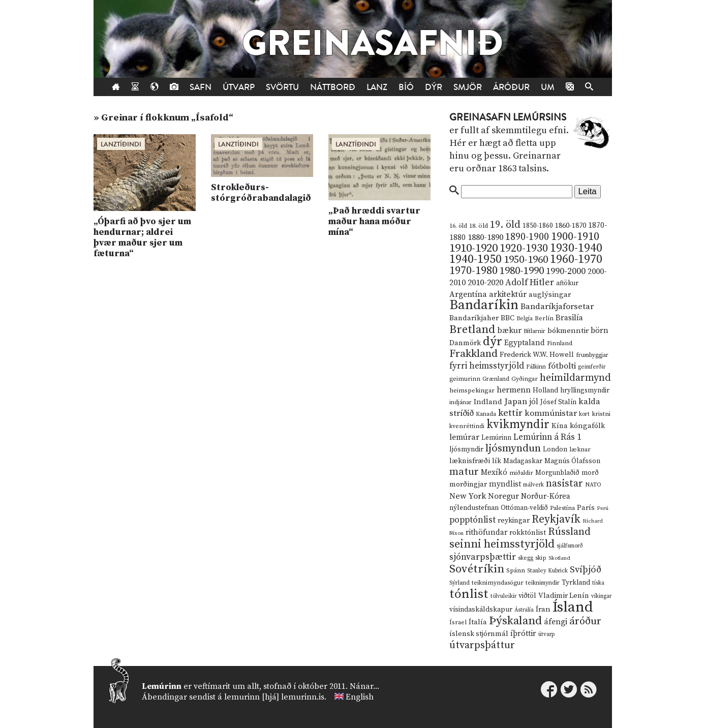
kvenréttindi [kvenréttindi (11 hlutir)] (467, 426)
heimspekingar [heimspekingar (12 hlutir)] (472, 390)
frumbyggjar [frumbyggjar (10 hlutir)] (592, 355)
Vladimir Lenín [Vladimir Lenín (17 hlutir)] (564, 596)
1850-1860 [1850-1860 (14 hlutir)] (538, 226)
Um (548, 87)
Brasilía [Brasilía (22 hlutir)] (569, 318)
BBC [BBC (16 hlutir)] (508, 318)
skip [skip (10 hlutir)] (541, 558)
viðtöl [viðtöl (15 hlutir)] (527, 596)
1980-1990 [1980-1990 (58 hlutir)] (522, 271)
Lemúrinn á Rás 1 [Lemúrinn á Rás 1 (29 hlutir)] (547, 437)
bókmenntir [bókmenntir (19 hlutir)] (568, 331)
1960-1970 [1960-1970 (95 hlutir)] (576, 260)
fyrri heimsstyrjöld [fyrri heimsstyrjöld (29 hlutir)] (487, 366)
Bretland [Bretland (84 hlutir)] (472, 330)
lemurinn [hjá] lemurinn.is (274, 697)
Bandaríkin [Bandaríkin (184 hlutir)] (484, 305)
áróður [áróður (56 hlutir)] (585, 621)
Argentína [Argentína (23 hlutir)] (468, 294)
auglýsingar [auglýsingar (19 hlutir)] (550, 295)
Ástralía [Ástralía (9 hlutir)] (524, 610)
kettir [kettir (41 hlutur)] (510, 413)
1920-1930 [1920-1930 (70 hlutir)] (524, 248)
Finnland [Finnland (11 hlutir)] (560, 343)
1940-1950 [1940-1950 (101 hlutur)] (476, 259)
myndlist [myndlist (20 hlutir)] (505, 484)
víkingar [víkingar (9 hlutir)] (601, 596)
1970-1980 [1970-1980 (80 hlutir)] (473, 271)
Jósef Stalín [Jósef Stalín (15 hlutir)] (558, 402)
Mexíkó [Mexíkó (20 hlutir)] (494, 473)
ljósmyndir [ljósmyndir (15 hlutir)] (466, 449)
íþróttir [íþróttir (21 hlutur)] (523, 634)
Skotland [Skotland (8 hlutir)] (559, 558)
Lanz (377, 87)
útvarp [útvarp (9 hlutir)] (546, 634)
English (360, 697)
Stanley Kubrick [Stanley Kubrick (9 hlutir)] (547, 571)
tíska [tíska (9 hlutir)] (598, 583)
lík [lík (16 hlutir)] (497, 461)
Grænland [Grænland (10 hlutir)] (496, 379)
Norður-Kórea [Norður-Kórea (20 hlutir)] (546, 496)
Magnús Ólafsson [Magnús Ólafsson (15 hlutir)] (572, 461)
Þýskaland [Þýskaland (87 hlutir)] (515, 621)
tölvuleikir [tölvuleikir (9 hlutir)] (503, 596)
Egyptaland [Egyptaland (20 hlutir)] (525, 343)
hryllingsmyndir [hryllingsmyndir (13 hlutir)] (585, 390)
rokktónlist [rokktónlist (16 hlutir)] (528, 533)
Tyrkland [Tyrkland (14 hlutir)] (576, 583)
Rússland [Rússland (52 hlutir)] (569, 532)
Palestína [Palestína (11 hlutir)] (562, 508)
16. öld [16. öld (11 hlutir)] (458, 226)
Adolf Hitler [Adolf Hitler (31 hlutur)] (530, 283)
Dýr (434, 87)
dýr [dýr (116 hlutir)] (493, 342)
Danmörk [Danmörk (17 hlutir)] (465, 343)
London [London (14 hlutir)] (555, 450)
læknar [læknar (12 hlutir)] (580, 449)
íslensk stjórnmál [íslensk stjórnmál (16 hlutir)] (479, 634)
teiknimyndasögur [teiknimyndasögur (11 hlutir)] (498, 583)
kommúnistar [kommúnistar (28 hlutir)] (551, 413)
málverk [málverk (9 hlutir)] (533, 485)
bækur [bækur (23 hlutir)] (509, 330)
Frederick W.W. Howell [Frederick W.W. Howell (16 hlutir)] (537, 355)
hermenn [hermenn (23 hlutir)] (514, 390)
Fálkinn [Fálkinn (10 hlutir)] (536, 367)
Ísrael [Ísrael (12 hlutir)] (458, 622)
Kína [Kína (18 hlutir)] (560, 426)
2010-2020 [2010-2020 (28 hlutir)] (485, 283)
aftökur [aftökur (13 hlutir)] (567, 283)
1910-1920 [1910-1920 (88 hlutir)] (473, 248)
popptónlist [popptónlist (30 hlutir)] (472, 520)
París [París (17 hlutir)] (586, 508)
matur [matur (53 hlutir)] (464, 472)
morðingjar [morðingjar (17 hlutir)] (468, 484)
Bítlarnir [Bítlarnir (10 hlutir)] (534, 331)
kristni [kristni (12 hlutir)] (601, 414)
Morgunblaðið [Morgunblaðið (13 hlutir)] (557, 473)
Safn (201, 87)
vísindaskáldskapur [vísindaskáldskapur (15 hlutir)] (481, 610)
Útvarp (239, 87)
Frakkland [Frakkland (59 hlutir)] (473, 354)
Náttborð (333, 87)
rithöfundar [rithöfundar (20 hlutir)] (486, 533)
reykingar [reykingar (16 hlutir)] (514, 521)
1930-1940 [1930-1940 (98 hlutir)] (576, 248)
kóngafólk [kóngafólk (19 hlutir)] (587, 426)
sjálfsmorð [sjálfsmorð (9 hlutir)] (570, 546)
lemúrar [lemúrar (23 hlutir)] (464, 437)
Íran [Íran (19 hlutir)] (543, 609)
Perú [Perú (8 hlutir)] (603, 508)
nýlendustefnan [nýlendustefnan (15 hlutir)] (474, 508)
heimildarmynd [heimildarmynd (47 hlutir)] (575, 378)
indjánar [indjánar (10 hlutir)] (461, 402)
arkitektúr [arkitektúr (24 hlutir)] (508, 294)
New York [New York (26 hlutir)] (468, 496)
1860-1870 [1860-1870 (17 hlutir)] (571, 226)
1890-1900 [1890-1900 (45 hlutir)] (527, 237)
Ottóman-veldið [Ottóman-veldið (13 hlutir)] (524, 508)
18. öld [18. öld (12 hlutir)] (479, 226)
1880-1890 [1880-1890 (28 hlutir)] (485, 237)
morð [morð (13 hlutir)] (590, 473)
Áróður (511, 87)
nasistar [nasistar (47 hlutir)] (564, 484)
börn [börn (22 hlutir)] (600, 331)
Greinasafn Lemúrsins (508, 117)
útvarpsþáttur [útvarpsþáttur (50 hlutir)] (482, 645)
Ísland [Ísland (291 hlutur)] (573, 607)
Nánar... (364, 686)
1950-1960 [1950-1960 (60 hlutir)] (526, 260)
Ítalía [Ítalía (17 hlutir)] (478, 622)
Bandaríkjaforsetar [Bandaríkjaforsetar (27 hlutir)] (557, 307)
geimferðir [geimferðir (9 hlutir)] (592, 367)
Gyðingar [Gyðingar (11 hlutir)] (525, 379)
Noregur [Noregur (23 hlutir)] (503, 496)
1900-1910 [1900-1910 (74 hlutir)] (575, 237)
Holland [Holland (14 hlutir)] (545, 391)
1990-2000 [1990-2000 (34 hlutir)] (566, 271)
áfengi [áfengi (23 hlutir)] (556, 622)
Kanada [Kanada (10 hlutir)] (486, 414)
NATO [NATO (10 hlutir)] (593, 485)
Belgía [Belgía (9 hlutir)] (525, 319)
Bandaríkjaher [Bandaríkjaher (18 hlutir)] (474, 318)
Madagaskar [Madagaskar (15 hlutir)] (523, 461)
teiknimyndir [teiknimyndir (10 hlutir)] (543, 583)
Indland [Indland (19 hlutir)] (488, 402)
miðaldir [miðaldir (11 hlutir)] (521, 473)
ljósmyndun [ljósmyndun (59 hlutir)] (513, 448)
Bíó (406, 87)
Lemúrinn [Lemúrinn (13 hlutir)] (496, 438)
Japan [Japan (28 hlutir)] (516, 402)
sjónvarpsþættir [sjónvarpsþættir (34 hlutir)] (483, 557)
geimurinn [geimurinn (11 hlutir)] (465, 379)
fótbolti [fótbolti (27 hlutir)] (562, 366)
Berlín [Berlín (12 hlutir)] (544, 318)
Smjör (468, 87)
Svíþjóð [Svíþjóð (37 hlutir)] (586, 570)
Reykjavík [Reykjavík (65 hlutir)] (556, 519)
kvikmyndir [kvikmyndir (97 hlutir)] (518, 424)
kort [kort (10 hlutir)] (584, 414)
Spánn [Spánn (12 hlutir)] (516, 570)
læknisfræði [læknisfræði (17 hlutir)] (470, 461)
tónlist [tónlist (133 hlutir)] (469, 594)
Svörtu (282, 87)
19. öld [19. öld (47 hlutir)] (505, 225)
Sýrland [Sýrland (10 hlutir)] (459, 583)
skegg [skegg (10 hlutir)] (526, 558)
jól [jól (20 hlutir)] (534, 402)
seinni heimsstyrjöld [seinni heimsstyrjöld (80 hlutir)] (502, 544)
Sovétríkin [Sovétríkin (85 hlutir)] (477, 569)
